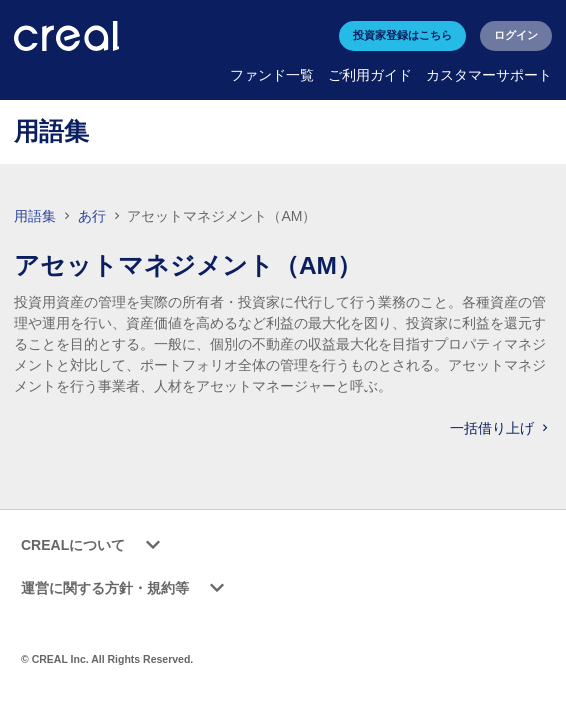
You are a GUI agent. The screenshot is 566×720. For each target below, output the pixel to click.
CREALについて (94, 545)
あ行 (94, 216)
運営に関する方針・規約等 (126, 588)
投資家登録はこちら (402, 35)
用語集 (35, 216)
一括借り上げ (501, 428)
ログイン (516, 35)
